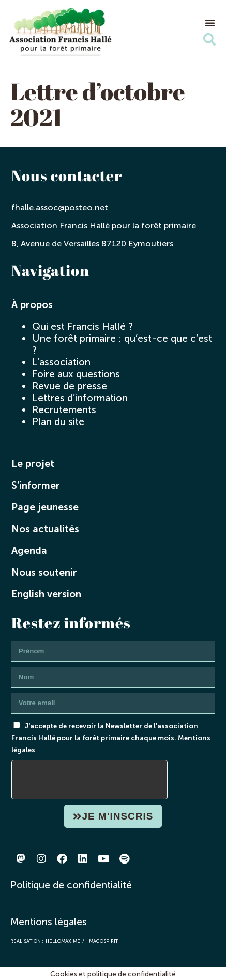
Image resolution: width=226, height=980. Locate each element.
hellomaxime (63, 941)
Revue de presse (70, 386)
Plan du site (58, 422)
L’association (61, 362)
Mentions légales (49, 922)
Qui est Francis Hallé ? (82, 326)
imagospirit (103, 941)
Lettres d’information (80, 398)
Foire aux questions (76, 374)
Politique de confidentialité (71, 885)
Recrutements (64, 410)
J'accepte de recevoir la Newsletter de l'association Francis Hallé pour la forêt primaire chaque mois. (111, 738)
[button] (210, 23)
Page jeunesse (45, 507)
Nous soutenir (44, 572)
